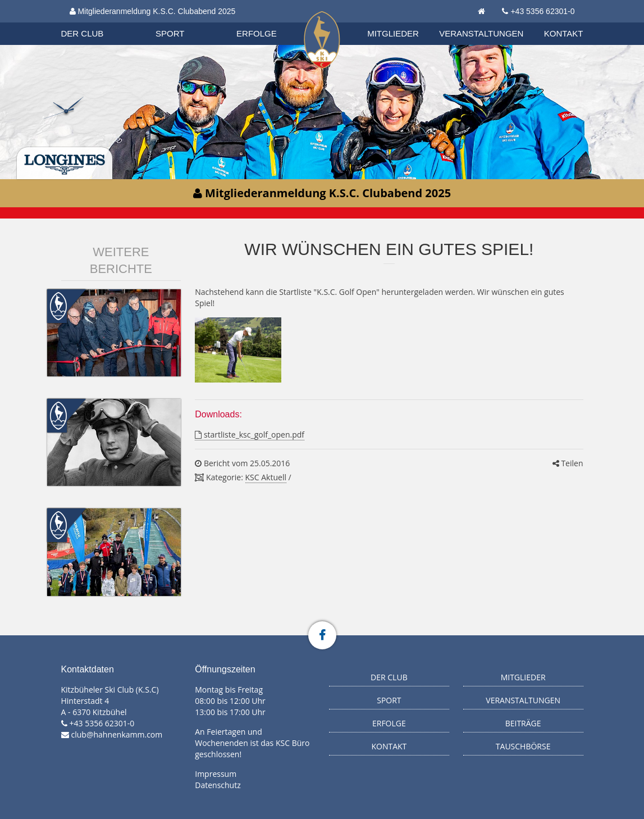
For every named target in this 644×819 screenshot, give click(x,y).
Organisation (93, 22)
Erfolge (257, 33)
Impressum (216, 774)
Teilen (568, 463)
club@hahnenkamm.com (117, 734)
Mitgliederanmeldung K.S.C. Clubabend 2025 (153, 11)
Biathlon (93, 22)
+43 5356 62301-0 (542, 11)
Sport (170, 33)
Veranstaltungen (481, 33)
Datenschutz (218, 785)
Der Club (83, 33)
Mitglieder (393, 33)
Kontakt (564, 33)
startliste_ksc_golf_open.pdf (250, 434)
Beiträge (523, 723)
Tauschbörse (523, 746)
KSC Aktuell (266, 477)
